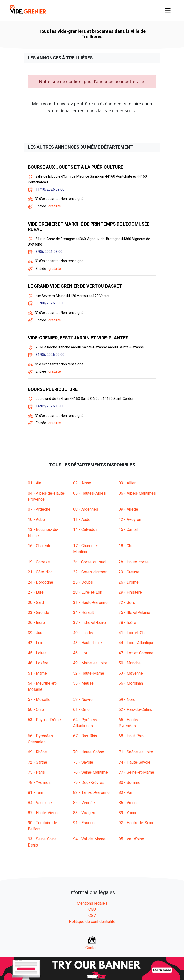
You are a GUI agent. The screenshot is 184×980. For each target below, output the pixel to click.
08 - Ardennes (86, 509)
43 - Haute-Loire (88, 643)
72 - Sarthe (37, 762)
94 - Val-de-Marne (89, 839)
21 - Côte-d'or (40, 572)
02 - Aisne (82, 483)
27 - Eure (36, 592)
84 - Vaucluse (40, 803)
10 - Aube (36, 520)
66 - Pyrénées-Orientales (41, 739)
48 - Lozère (38, 663)
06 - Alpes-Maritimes (137, 493)
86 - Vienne (129, 803)
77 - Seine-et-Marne (136, 772)
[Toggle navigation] (168, 11)
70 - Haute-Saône (89, 752)
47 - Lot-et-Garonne (136, 653)
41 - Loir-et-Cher (133, 633)
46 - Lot (80, 653)
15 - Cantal (128, 530)
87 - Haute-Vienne (44, 813)
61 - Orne (81, 710)
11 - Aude (82, 520)
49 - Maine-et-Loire (90, 663)
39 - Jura (36, 633)
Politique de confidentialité (92, 922)
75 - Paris (36, 772)
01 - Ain (34, 483)
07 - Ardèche (39, 509)
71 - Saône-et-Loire (136, 752)
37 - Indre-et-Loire (89, 623)
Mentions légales (92, 903)
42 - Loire (36, 643)
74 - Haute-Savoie (135, 762)
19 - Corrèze (39, 562)
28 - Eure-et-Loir (88, 592)
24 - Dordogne (41, 582)
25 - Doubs (83, 582)
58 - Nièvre (83, 700)
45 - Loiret (37, 653)
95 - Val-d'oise (131, 839)
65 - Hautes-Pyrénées (130, 723)
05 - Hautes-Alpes (89, 493)
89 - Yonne (128, 813)
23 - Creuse (129, 572)
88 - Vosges (84, 813)
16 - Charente (40, 546)
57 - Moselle (39, 700)
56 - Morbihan (131, 683)
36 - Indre (36, 623)
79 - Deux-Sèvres (89, 783)
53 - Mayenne (131, 673)
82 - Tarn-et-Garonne (91, 793)
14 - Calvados (85, 530)
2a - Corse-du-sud (89, 562)
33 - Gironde (38, 613)
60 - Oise (36, 710)
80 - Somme (129, 783)
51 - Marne (37, 673)
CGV (92, 916)
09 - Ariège (128, 509)
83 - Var (126, 793)
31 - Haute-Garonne (90, 603)
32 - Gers (127, 603)
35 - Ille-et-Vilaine (134, 613)
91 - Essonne (85, 823)
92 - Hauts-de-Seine (137, 823)
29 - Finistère (130, 592)
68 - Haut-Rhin (131, 736)
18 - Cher (127, 546)
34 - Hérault (84, 613)
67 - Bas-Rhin (85, 736)
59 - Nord (127, 700)
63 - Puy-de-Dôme (44, 720)
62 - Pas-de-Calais (135, 710)
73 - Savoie (83, 762)
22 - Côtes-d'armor (90, 572)
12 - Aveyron (130, 520)
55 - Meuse (83, 683)
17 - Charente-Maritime (86, 549)
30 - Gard (36, 603)
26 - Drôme (129, 582)
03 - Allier (127, 483)
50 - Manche (130, 663)
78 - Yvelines (39, 783)
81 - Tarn (35, 793)
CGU (92, 909)
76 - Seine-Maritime (90, 772)
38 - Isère (127, 623)
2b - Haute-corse (134, 562)
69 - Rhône (37, 752)
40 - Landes (84, 633)
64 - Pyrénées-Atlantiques (87, 723)
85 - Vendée (84, 803)
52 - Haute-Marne (89, 673)
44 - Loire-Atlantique (137, 643)
